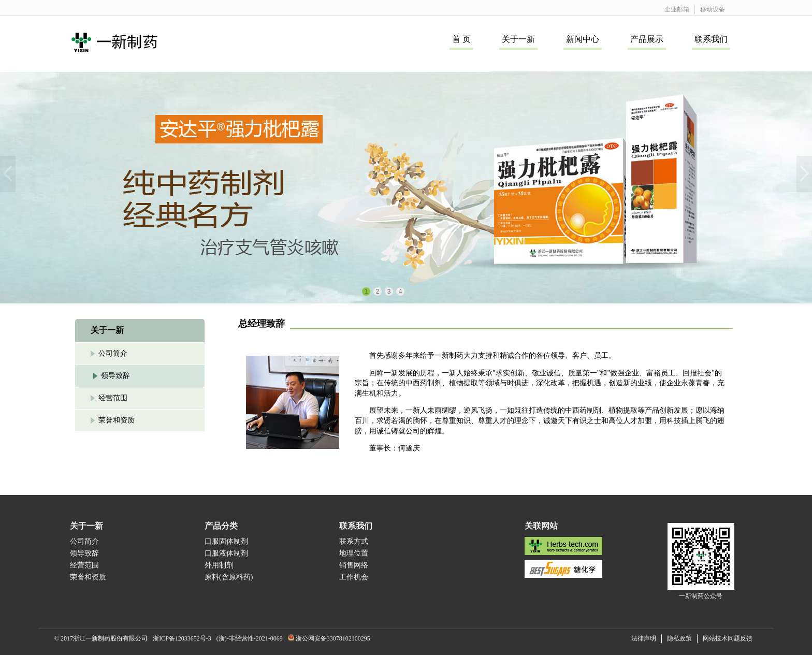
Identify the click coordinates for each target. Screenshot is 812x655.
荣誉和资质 (117, 420)
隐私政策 (679, 638)
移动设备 (713, 9)
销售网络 (354, 565)
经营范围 (113, 398)
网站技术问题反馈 (728, 638)
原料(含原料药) (229, 577)
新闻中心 (583, 39)
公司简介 (113, 353)
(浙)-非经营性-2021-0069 (250, 638)
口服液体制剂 (226, 553)
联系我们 (711, 39)
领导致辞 (115, 376)
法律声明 (644, 638)
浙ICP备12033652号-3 (182, 638)
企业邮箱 (677, 9)
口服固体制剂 (226, 541)
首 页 (461, 39)
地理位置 (354, 553)
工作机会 (354, 577)
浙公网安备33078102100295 (333, 638)
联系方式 (354, 541)
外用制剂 (219, 565)
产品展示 (647, 39)
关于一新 (518, 39)
